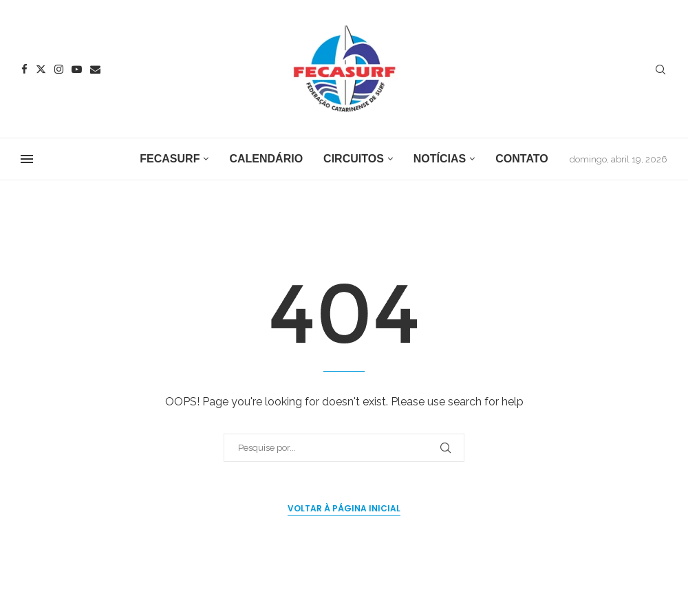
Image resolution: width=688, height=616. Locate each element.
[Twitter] (41, 69)
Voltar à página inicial (344, 508)
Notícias (440, 159)
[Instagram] (59, 69)
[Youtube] (77, 69)
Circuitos (354, 159)
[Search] (660, 70)
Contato (522, 159)
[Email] (95, 69)
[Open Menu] (27, 159)
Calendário (266, 159)
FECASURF (170, 159)
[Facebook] (24, 69)
